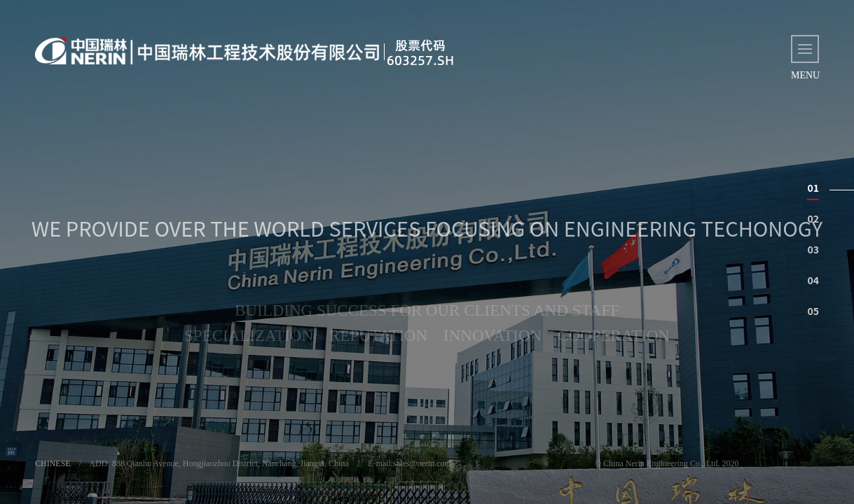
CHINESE (53, 463)
